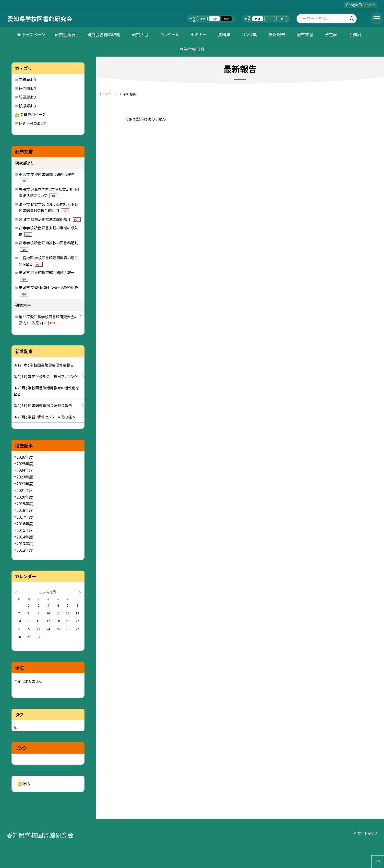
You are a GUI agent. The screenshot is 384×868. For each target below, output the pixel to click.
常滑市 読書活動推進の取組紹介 (50, 219)
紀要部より (27, 97)
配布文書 (305, 34)
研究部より (27, 88)
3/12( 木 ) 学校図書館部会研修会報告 (44, 365)
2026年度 (25, 457)
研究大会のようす (33, 123)
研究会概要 (65, 34)
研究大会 (140, 34)
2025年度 (25, 464)
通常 (202, 19)
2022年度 (25, 484)
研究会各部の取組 (104, 34)
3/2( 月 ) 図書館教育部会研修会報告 (43, 405)
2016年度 (25, 524)
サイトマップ (367, 833)
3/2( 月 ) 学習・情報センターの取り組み (45, 417)
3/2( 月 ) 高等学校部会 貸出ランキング (46, 376)
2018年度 (25, 510)
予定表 (331, 34)
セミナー (199, 34)
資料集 (224, 34)
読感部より (27, 106)
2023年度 (25, 477)
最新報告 (277, 34)
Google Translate (360, 5)
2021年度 (25, 490)
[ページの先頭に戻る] (378, 862)
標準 (258, 19)
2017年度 (25, 517)
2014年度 (25, 537)
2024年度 (25, 470)
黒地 (226, 19)
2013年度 (25, 543)
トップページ (34, 34)
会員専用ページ (30, 114)
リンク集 (249, 34)
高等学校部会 (192, 49)
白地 (214, 19)
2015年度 (25, 530)
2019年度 (25, 503)
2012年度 (25, 550)
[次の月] (80, 592)
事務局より (27, 79)
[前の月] (16, 592)
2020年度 (25, 497)
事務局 (355, 34)
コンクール (170, 34)
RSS (26, 784)
